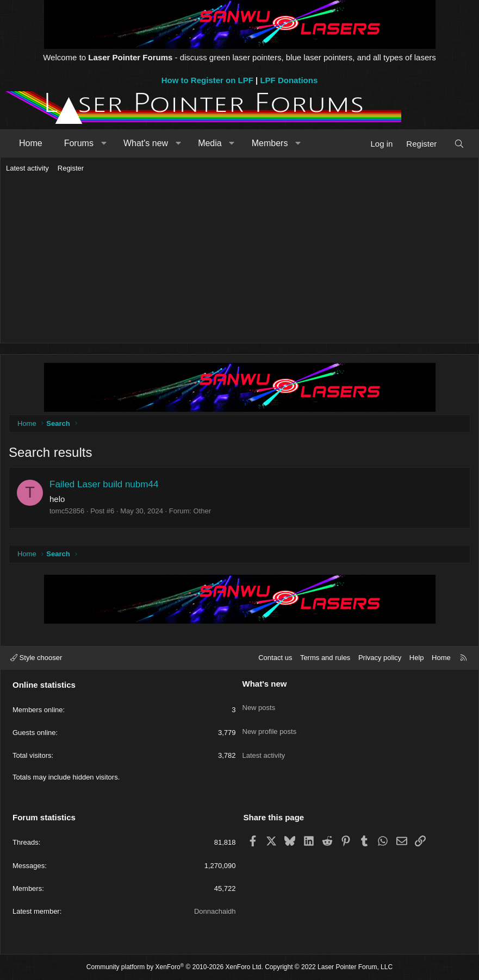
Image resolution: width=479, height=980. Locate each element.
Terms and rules (325, 658)
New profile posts (270, 722)
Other (203, 511)
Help (417, 658)
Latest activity (27, 168)
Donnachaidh (215, 911)
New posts (259, 702)
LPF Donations (289, 80)
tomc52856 (67, 511)
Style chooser (36, 658)
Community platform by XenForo (175, 967)
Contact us (275, 658)
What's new (146, 143)
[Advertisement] (239, 259)
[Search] (459, 144)
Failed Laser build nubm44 (104, 484)
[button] (104, 143)
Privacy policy (380, 658)
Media (210, 143)
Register (71, 168)
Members (270, 143)
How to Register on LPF (207, 80)
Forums (79, 143)
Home (31, 143)
